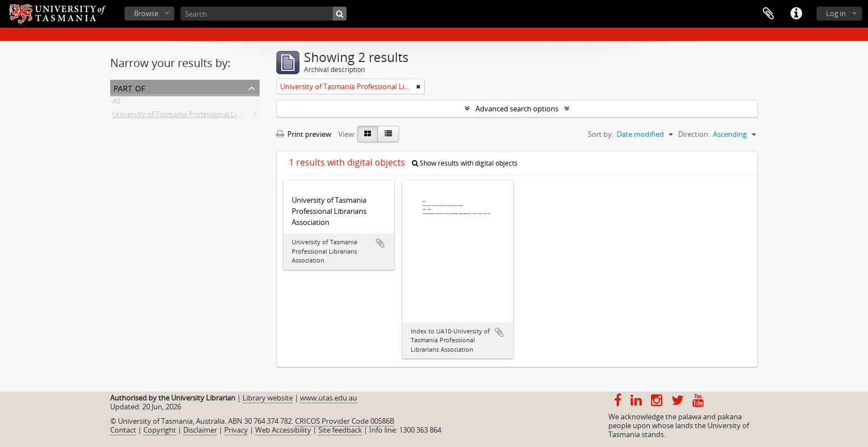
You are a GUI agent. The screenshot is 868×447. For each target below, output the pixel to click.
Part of (129, 87)
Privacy (236, 430)
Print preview (304, 134)
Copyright (160, 430)
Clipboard (768, 14)
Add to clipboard (380, 243)
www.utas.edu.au (329, 398)
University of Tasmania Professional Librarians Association (208, 116)
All (116, 103)
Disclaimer (200, 430)
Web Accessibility (283, 430)
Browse (146, 13)
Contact (123, 430)
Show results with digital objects (465, 163)
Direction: (694, 134)
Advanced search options (517, 109)
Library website (268, 398)
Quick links (796, 14)
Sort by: (601, 134)
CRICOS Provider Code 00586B (345, 421)
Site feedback (340, 430)
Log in (836, 13)
